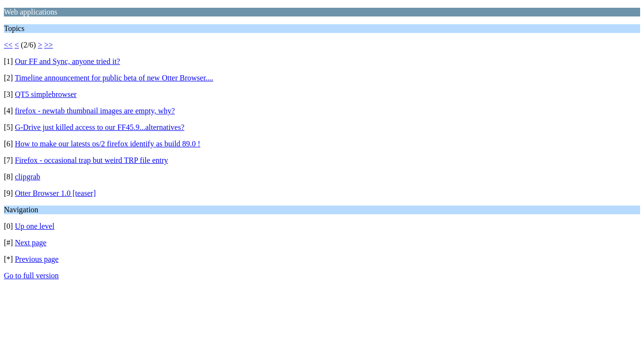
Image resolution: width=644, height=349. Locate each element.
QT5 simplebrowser (46, 94)
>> (48, 45)
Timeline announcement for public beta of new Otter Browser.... (114, 78)
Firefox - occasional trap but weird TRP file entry (92, 160)
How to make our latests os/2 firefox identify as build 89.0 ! (108, 144)
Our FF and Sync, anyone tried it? (68, 61)
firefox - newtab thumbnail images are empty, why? (95, 111)
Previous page (37, 259)
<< (8, 45)
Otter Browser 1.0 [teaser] (55, 193)
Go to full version (31, 276)
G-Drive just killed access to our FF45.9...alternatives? (100, 127)
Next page (31, 243)
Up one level (35, 226)
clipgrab (28, 177)
